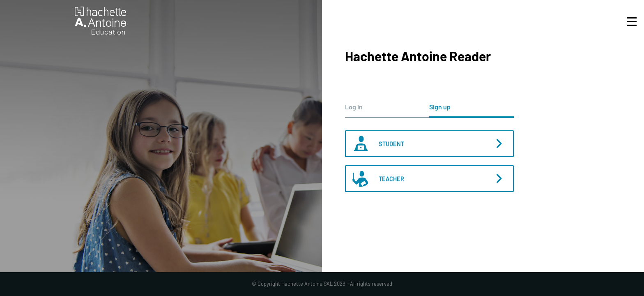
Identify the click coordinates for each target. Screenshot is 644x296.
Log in (354, 107)
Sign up (440, 107)
